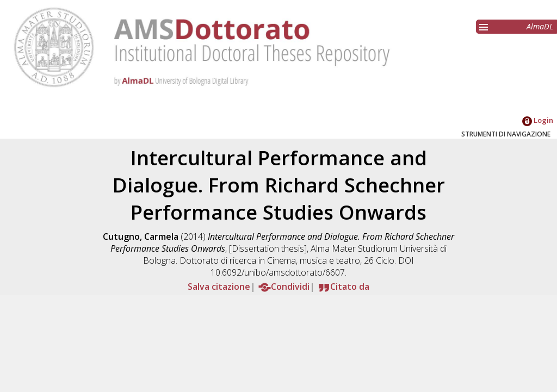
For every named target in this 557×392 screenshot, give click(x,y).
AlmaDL (540, 26)
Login (538, 120)
